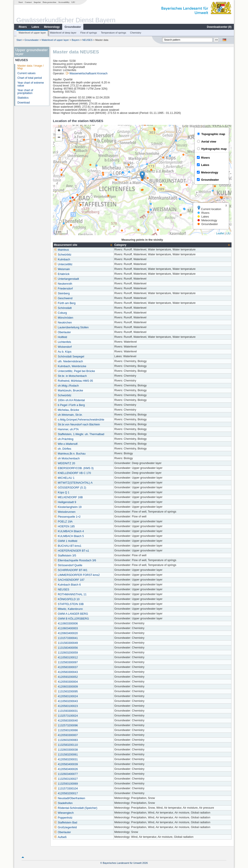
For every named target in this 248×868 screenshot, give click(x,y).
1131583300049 (66, 643)
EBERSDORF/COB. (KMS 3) (74, 468)
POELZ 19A (63, 522)
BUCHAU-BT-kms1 (68, 546)
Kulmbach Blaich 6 (67, 585)
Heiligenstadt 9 (65, 502)
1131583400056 (66, 648)
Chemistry (136, 33)
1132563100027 (66, 779)
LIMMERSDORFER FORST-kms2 (77, 575)
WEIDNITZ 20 (64, 463)
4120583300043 (66, 672)
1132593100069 (66, 784)
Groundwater (73, 27)
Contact (28, 2)
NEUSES (87, 40)
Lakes (35, 27)
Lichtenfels (62, 342)
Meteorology (52, 27)
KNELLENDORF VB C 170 (72, 473)
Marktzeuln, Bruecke (68, 391)
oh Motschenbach (67, 458)
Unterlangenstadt (66, 279)
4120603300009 (66, 687)
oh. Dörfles (62, 449)
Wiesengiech (64, 813)
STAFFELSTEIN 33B (69, 604)
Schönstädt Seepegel (69, 357)
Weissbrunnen (65, 512)
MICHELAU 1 (64, 478)
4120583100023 (66, 706)
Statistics (23, 98)
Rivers (23, 27)
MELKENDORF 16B (68, 497)
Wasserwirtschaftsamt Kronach (89, 73)
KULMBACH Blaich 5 (69, 536)
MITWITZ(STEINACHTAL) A (73, 483)
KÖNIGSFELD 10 (67, 599)
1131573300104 (66, 789)
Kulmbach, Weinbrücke (70, 366)
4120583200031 (66, 759)
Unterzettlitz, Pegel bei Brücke (74, 371)
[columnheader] (83, 245)
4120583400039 (66, 764)
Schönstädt (63, 308)
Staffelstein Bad (65, 823)
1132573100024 (66, 716)
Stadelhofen (63, 803)
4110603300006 (66, 624)
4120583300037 (66, 667)
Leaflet (220, 233)
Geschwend (63, 298)
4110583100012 (66, 658)
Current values (26, 73)
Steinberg (62, 293)
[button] (142, 176)
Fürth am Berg (65, 303)
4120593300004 (66, 682)
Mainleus (61, 250)
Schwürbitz (63, 255)
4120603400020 (66, 633)
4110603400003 (66, 628)
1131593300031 (66, 711)
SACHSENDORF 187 (69, 580)
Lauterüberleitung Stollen (71, 327)
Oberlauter (62, 332)
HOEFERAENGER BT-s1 (71, 551)
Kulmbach (62, 259)
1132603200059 (66, 653)
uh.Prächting (64, 439)
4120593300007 (66, 735)
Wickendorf (63, 347)
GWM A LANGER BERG (71, 614)
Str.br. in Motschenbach (70, 376)
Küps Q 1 (62, 492)
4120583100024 (66, 696)
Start (21, 2)
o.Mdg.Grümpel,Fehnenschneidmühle (79, 420)
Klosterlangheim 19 (68, 507)
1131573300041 (66, 638)
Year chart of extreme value (31, 84)
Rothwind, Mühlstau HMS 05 (73, 381)
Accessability (64, 2)
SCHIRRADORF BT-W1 (71, 570)
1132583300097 (66, 662)
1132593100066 (66, 730)
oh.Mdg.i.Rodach (66, 386)
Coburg (60, 313)
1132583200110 (66, 745)
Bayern (76, 40)
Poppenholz (63, 818)
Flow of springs (89, 33)
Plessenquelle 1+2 (67, 517)
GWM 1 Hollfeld (65, 541)
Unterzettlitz (63, 264)
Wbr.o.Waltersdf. (66, 444)
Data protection (49, 2)
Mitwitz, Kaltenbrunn (68, 609)
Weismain (62, 269)
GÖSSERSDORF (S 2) (70, 488)
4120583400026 (66, 769)
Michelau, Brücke (66, 410)
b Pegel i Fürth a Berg (69, 405)
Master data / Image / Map (31, 67)
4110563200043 (66, 701)
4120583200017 (66, 793)
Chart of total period (30, 78)
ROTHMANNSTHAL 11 (70, 594)
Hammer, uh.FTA (66, 429)
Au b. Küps (63, 352)
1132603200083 (66, 740)
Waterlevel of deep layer (63, 33)
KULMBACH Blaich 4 (69, 531)
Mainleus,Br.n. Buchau (70, 454)
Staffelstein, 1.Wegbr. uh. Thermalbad (79, 434)
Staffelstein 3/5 (65, 556)
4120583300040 (66, 721)
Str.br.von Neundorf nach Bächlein (77, 425)
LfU (73, 2)
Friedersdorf (63, 289)
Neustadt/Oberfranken (69, 798)
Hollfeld (60, 337)
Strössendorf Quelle (68, 565)
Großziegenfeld (65, 827)
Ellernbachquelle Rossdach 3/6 (75, 560)
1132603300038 (66, 750)
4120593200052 (66, 677)
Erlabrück (62, 274)
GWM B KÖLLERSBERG (71, 619)
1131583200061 (66, 755)
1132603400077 (66, 774)
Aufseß (60, 837)
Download (24, 103)
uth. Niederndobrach (68, 361)
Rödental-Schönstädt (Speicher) (76, 808)
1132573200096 (66, 725)
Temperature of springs (114, 33)
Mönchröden (63, 318)
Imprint (37, 2)
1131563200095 (66, 691)
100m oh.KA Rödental (69, 400)
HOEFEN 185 (64, 526)
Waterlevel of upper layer (32, 33)
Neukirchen (63, 323)
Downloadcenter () (219, 27)
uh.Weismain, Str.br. (68, 415)
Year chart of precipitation (25, 92)
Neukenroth (63, 284)
